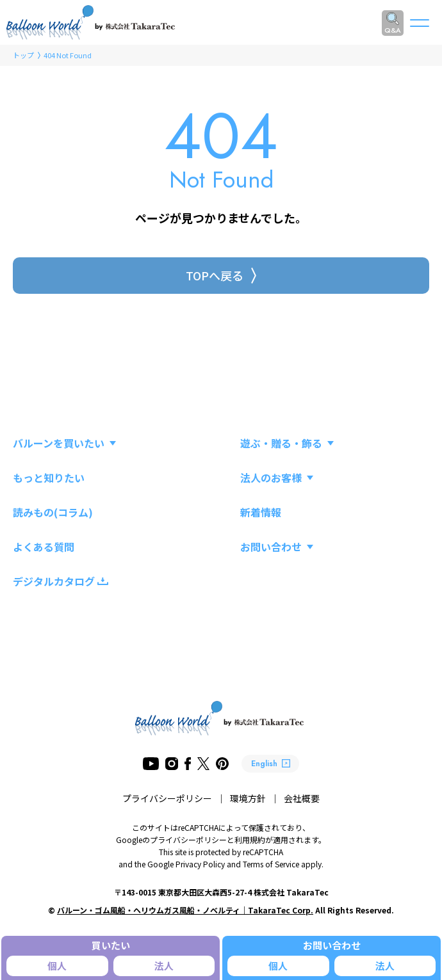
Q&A (393, 30)
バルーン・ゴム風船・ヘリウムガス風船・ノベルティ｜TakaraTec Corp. (185, 910)
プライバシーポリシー (167, 798)
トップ (23, 55)
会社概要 (302, 798)
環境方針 (248, 798)
